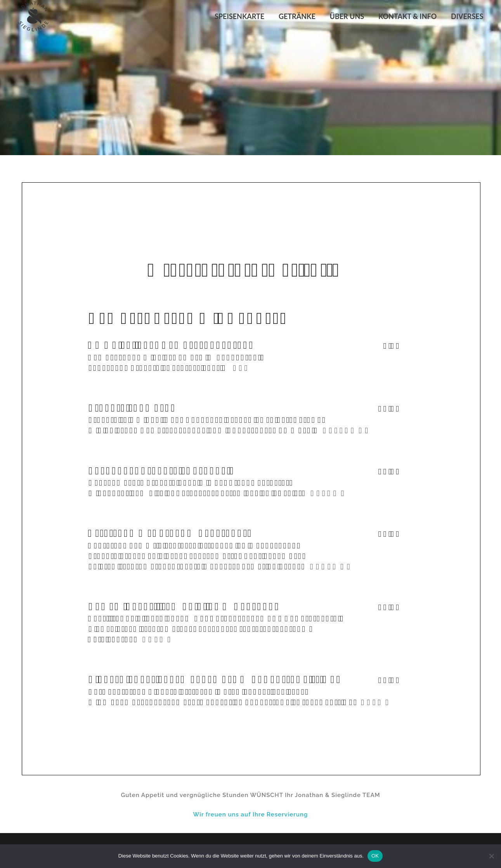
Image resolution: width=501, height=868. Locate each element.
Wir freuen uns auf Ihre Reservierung (251, 814)
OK (375, 856)
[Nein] (491, 856)
